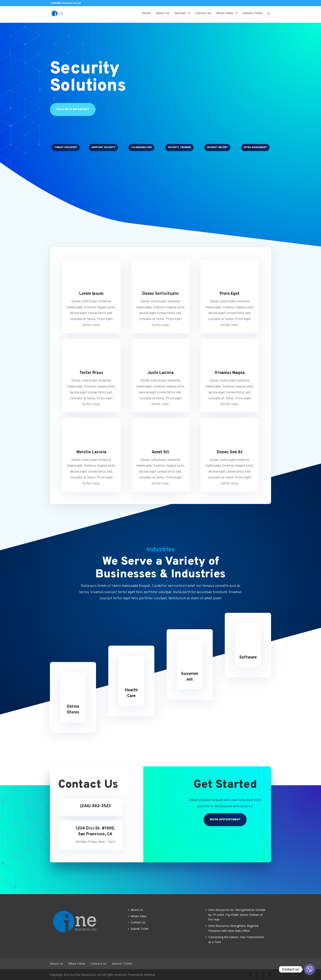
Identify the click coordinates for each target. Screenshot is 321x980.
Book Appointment (225, 820)
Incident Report (217, 147)
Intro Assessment (255, 147)
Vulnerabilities (141, 147)
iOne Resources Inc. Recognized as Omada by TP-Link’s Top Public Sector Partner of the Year (237, 915)
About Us (163, 15)
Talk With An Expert (73, 109)
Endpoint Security (103, 147)
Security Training (179, 147)
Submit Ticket (253, 15)
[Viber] (310, 969)
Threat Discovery (66, 147)
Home (146, 15)
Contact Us (203, 15)
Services (180, 15)
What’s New (225, 15)
